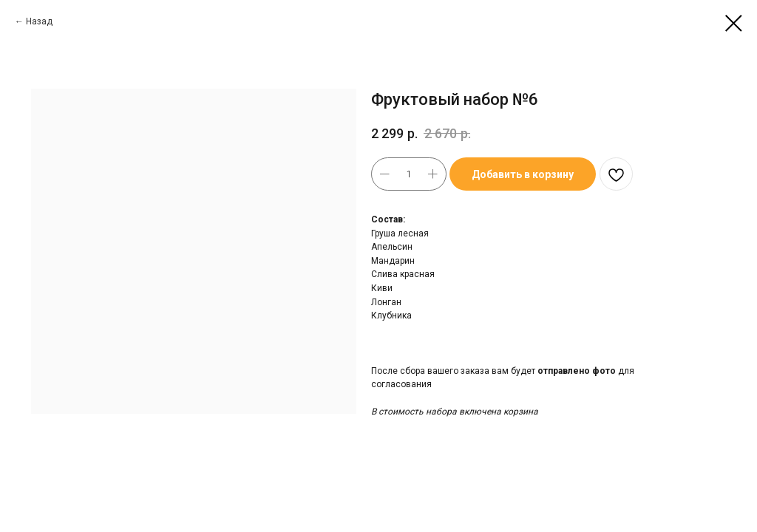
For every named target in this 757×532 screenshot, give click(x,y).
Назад (39, 21)
